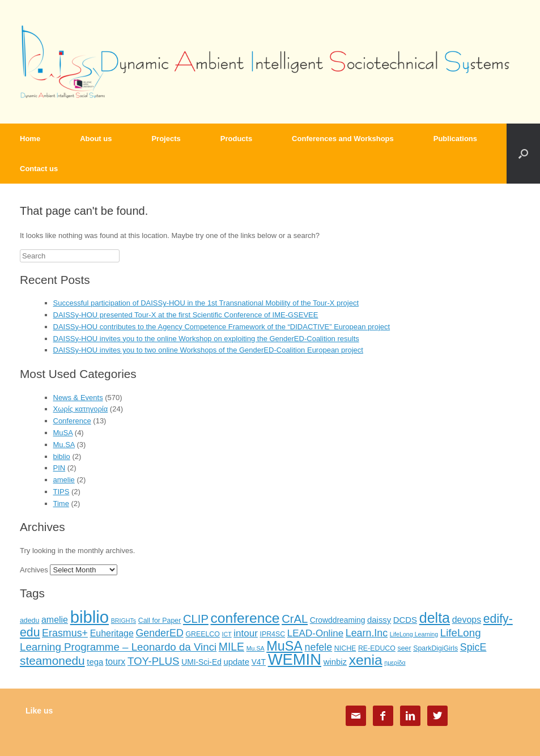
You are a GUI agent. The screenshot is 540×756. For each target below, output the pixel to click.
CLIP (196, 619)
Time (61, 504)
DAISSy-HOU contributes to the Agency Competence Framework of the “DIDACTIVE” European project (222, 327)
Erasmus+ (65, 633)
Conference (72, 421)
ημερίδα (395, 662)
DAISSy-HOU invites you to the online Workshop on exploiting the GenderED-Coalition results (206, 339)
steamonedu (52, 661)
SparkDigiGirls (435, 648)
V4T (259, 662)
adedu (29, 621)
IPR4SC (273, 634)
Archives (34, 570)
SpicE (473, 647)
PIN (59, 468)
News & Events (78, 398)
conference (245, 618)
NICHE (345, 648)
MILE (231, 647)
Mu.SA (64, 445)
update (236, 662)
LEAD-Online (315, 633)
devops (467, 620)
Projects (166, 139)
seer (404, 648)
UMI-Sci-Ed (201, 662)
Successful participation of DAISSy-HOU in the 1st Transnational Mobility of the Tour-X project (206, 303)
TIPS (61, 492)
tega (95, 662)
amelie (64, 480)
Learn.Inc (367, 633)
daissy (379, 620)
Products (236, 139)
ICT (227, 634)
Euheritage (112, 633)
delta (435, 618)
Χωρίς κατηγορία (81, 409)
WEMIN (295, 659)
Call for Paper (160, 621)
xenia (366, 660)
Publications (455, 139)
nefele (319, 647)
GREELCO (202, 634)
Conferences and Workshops (343, 139)
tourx (115, 662)
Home (30, 139)
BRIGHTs (124, 621)
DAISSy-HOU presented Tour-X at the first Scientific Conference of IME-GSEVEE (186, 315)
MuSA (63, 433)
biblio (62, 456)
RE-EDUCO (377, 648)
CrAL (295, 619)
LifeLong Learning (414, 634)
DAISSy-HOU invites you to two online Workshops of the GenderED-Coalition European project (208, 350)
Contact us (39, 169)
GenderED (159, 633)
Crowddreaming (338, 620)
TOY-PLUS (154, 661)
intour (246, 633)
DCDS (405, 620)
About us (96, 139)
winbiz (335, 662)
